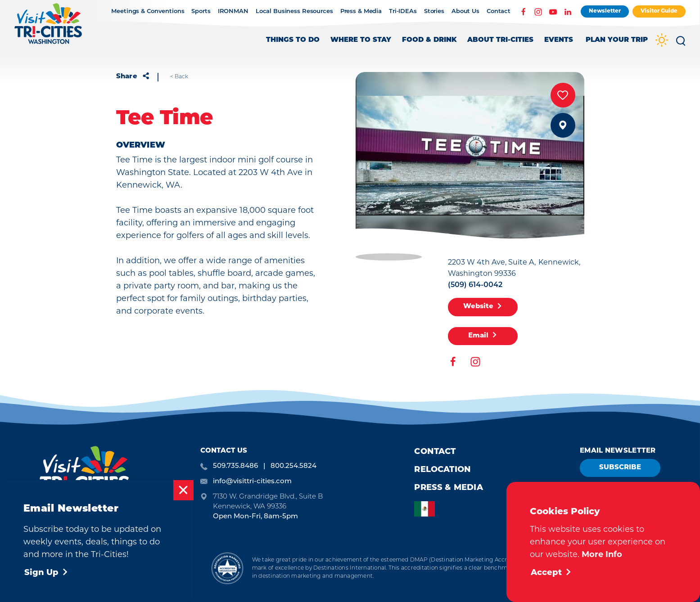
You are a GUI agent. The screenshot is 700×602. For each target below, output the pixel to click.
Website (483, 307)
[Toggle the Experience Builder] (617, 44)
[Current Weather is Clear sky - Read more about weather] (662, 41)
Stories (434, 11)
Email (483, 336)
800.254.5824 (294, 465)
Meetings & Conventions (148, 11)
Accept (551, 573)
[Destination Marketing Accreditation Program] (227, 568)
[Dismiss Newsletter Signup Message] (183, 490)
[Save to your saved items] (563, 95)
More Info (602, 554)
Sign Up (46, 573)
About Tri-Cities (500, 40)
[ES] (427, 509)
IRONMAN (233, 11)
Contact (499, 11)
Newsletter (605, 11)
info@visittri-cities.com (252, 481)
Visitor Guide (659, 11)
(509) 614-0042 (475, 285)
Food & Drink (429, 40)
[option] (427, 509)
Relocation (443, 470)
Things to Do (293, 40)
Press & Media (361, 11)
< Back (179, 76)
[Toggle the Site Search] (681, 44)
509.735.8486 (235, 465)
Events (559, 40)
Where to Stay (361, 40)
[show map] (563, 125)
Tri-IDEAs (403, 11)
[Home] (48, 28)
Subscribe (620, 468)
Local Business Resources (294, 11)
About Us (465, 11)
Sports (201, 11)
